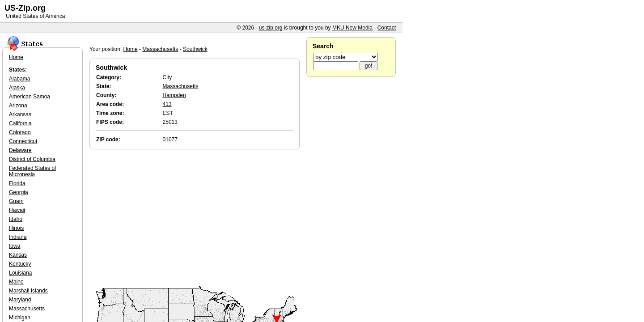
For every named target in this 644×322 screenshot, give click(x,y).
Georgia (19, 192)
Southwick (195, 49)
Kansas (18, 255)
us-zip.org (271, 28)
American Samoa (30, 97)
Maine (16, 282)
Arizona (18, 106)
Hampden (174, 95)
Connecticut (23, 141)
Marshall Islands (28, 291)
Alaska (17, 88)
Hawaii (17, 210)
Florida (17, 183)
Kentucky (20, 264)
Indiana (18, 237)
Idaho (16, 219)
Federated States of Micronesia (32, 171)
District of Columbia (32, 159)
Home (131, 49)
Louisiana (20, 273)
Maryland (20, 300)
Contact (387, 28)
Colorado (20, 132)
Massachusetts (160, 49)
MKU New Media (352, 28)
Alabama (19, 79)
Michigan (20, 318)
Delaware (20, 150)
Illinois (16, 228)
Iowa (15, 246)
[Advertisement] (197, 218)
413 (167, 104)
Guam (16, 201)
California (20, 123)
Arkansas (20, 114)
